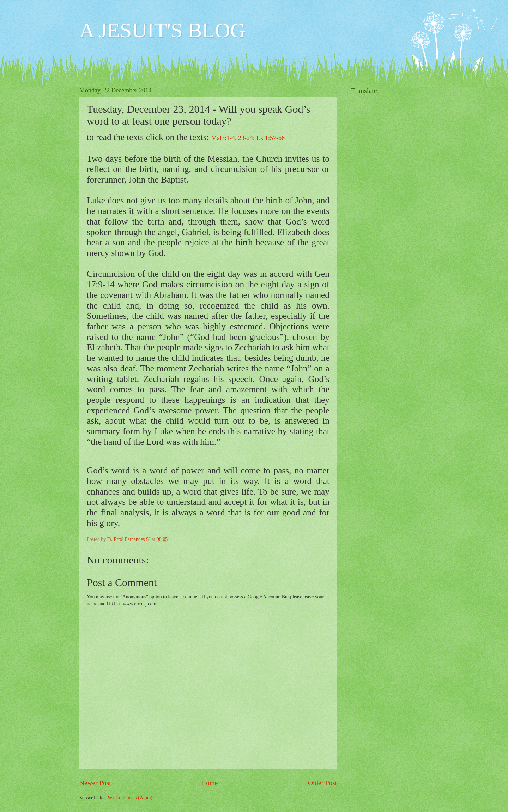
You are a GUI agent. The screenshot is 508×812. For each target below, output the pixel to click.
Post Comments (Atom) (129, 798)
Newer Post (95, 783)
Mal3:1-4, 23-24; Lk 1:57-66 (248, 138)
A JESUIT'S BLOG (162, 30)
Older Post (322, 783)
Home (209, 783)
